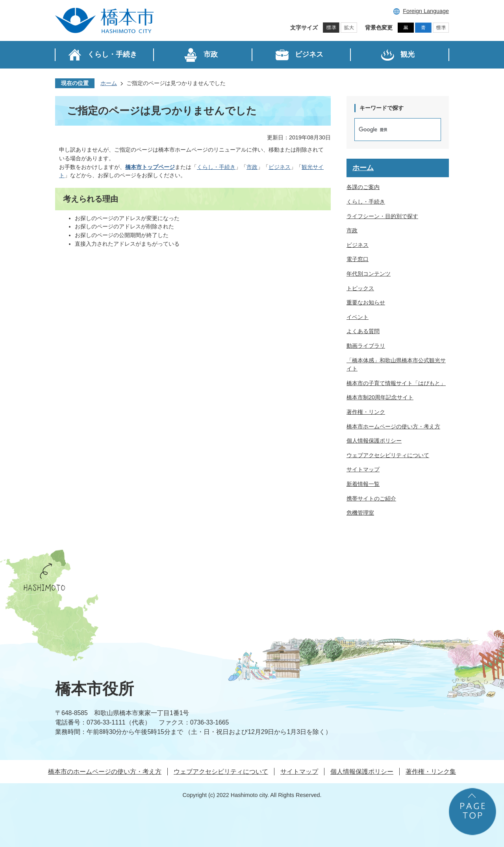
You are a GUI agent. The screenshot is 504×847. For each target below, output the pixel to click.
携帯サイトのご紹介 (371, 499)
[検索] (389, 130)
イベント (358, 317)
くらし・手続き (216, 167)
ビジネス (280, 167)
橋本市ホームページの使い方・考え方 (393, 426)
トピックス (360, 288)
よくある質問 (363, 331)
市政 (252, 167)
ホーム (109, 83)
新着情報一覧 (363, 484)
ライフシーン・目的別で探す (382, 216)
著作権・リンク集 (431, 772)
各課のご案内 (363, 187)
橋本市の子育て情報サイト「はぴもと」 (396, 383)
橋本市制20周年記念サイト (380, 397)
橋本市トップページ (150, 167)
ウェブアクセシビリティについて (388, 455)
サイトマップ (363, 469)
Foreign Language (426, 11)
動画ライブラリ (366, 346)
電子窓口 (358, 259)
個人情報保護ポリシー (374, 441)
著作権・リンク (366, 412)
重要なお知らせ (366, 302)
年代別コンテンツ (369, 274)
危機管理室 (360, 513)
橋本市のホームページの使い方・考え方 (105, 772)
